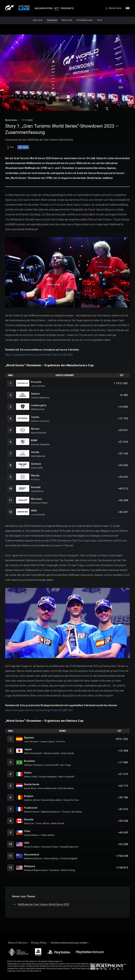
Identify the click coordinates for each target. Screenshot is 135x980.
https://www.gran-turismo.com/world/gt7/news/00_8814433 (39, 355)
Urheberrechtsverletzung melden (71, 943)
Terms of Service (18, 943)
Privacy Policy (40, 943)
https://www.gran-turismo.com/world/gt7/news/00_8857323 (39, 710)
